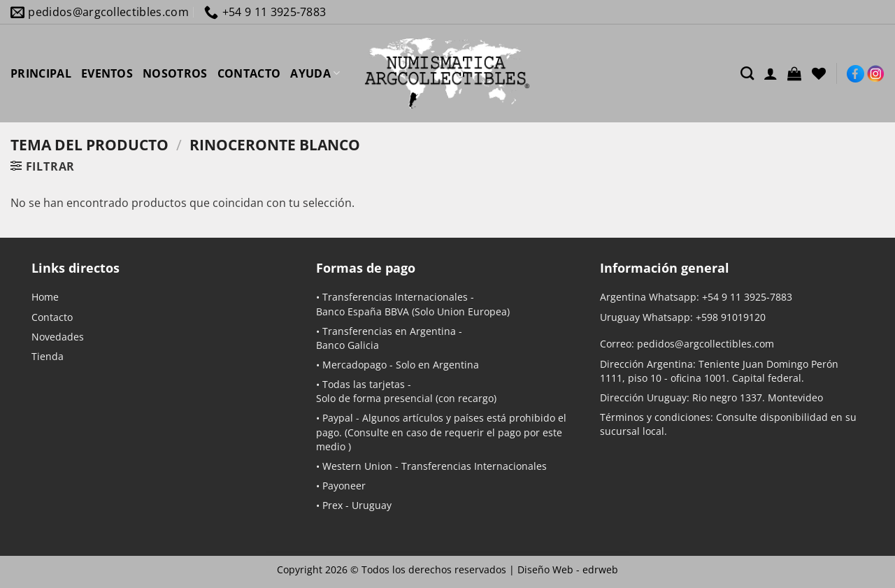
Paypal (338, 418)
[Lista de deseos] (819, 73)
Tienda (48, 356)
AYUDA (315, 73)
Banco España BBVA (363, 311)
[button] (794, 73)
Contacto (52, 317)
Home (45, 297)
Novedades (58, 337)
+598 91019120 (731, 317)
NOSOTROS (175, 73)
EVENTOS (107, 73)
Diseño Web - (568, 569)
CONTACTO (249, 73)
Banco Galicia (348, 345)
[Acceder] (771, 73)
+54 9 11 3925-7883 (747, 297)
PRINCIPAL (41, 73)
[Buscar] (747, 73)
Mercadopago (355, 365)
